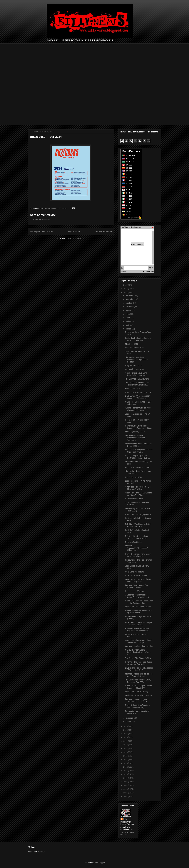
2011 (126, 771)
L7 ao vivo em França (134, 499)
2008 (126, 782)
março (129, 329)
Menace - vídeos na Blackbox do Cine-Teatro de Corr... (139, 675)
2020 (126, 737)
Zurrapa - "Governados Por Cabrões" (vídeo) (136, 586)
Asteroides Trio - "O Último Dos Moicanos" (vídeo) (138, 488)
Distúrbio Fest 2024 (133, 542)
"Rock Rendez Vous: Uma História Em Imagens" (136, 374)
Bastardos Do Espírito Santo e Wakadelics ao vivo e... (138, 339)
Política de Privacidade (37, 852)
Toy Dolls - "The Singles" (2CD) (138, 658)
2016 (126, 752)
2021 (126, 734)
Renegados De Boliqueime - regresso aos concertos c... (137, 630)
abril (128, 325)
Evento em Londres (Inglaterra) (138, 514)
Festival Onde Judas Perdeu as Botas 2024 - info (138, 445)
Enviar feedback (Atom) (76, 238)
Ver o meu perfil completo (127, 833)
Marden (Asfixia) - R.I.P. (135, 432)
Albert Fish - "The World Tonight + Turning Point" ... (138, 624)
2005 (126, 793)
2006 (126, 789)
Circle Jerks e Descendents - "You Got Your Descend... (137, 537)
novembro (130, 299)
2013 (126, 763)
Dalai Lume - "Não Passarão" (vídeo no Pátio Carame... (137, 397)
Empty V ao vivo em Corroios (137, 467)
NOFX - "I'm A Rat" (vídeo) (136, 575)
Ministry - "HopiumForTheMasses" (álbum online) (136, 548)
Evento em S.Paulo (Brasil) (136, 692)
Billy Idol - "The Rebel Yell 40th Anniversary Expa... (138, 525)
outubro (129, 303)
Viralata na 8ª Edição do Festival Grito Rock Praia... (139, 451)
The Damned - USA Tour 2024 (138, 379)
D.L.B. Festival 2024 (134, 477)
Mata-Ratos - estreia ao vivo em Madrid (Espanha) (138, 580)
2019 (126, 741)
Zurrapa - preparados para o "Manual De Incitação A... (137, 700)
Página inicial (74, 231)
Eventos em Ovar (132, 389)
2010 (126, 774)
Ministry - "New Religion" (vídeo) (139, 695)
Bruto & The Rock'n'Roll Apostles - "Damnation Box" (139, 669)
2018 (126, 745)
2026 (126, 285)
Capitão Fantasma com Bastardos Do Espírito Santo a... (138, 652)
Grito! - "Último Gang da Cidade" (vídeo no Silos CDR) (139, 687)
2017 (126, 748)
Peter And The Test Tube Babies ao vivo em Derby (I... (139, 663)
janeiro (129, 722)
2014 (126, 759)
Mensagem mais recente (42, 231)
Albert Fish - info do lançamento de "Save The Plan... (138, 494)
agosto (129, 310)
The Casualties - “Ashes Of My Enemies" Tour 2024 (138, 681)
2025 (126, 289)
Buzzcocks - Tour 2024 (135, 369)
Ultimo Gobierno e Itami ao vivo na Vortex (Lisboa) (138, 555)
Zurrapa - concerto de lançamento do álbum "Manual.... (135, 438)
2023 (126, 726)
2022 (126, 730)
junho (128, 318)
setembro (130, 307)
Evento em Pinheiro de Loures (138, 607)
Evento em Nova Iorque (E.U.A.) (139, 392)
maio (128, 321)
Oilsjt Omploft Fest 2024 (135, 572)
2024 (126, 292)
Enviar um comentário (42, 220)
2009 (126, 778)
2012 (126, 767)
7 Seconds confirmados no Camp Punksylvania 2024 (137, 596)
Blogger (102, 863)
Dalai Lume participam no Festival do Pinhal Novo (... (137, 457)
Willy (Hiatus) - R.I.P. (134, 366)
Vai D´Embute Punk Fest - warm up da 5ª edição (139, 612)
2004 (126, 796)
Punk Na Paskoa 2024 (134, 348)
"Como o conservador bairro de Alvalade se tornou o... (138, 409)
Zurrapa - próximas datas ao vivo (139, 646)
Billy (125, 819)
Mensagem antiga (103, 231)
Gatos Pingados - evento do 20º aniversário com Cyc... (138, 641)
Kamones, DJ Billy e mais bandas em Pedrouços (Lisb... (139, 427)
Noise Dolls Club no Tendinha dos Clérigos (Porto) (137, 706)
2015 (126, 756)
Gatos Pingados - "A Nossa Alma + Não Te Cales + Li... (139, 602)
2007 (126, 785)
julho (128, 314)
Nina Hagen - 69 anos (134, 591)
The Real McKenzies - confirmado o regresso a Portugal (136, 360)
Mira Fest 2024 (131, 344)
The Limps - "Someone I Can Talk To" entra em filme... (137, 384)
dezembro (130, 296)
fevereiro (130, 718)
